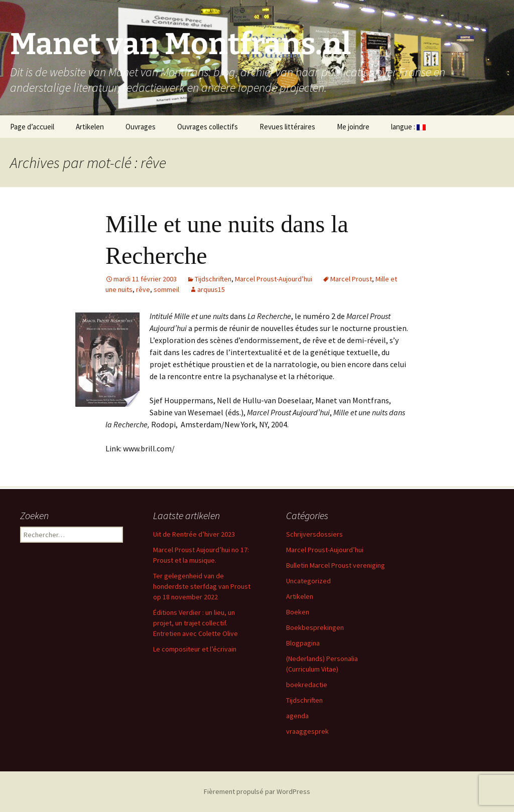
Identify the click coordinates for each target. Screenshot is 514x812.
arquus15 (211, 289)
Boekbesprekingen (315, 627)
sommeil (166, 289)
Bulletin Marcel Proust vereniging (336, 565)
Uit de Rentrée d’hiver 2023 (194, 534)
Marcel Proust (351, 279)
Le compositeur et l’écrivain (195, 649)
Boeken (298, 612)
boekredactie (307, 685)
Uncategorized (308, 581)
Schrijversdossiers (314, 534)
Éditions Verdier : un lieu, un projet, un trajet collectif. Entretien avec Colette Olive (196, 623)
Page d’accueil (32, 127)
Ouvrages (141, 127)
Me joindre (353, 127)
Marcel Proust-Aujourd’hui (274, 279)
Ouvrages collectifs (208, 127)
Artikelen (90, 127)
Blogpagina (303, 643)
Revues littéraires (287, 127)
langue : (408, 127)
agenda (297, 716)
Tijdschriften (213, 279)
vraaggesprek (307, 731)
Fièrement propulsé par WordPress (257, 791)
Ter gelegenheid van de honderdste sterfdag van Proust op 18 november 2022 (202, 586)
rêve (143, 289)
